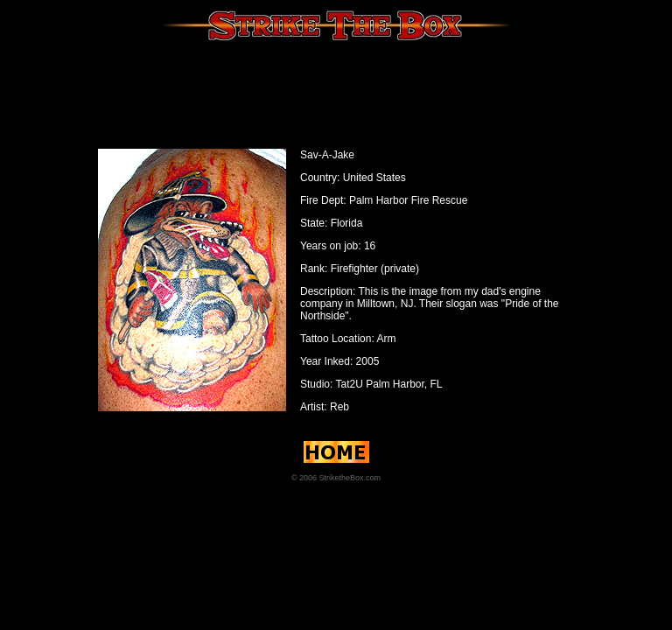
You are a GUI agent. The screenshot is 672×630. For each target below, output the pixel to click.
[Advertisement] (336, 92)
